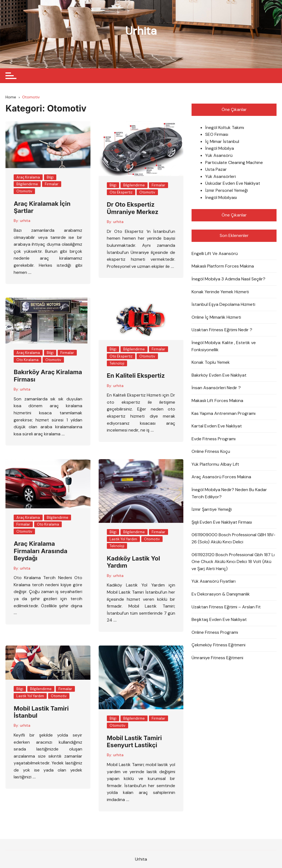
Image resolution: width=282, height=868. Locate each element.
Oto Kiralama (27, 360)
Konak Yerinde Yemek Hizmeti (220, 292)
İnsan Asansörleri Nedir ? (216, 388)
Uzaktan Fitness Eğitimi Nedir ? (222, 330)
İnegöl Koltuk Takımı (225, 127)
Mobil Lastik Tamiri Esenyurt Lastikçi (134, 741)
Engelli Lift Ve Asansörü (215, 253)
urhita (25, 221)
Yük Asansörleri (221, 176)
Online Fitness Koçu (211, 452)
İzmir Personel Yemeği (227, 190)
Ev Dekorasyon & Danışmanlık (221, 594)
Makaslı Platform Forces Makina (223, 266)
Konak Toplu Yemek (211, 362)
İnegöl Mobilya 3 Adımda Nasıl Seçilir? (228, 279)
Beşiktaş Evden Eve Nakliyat (219, 619)
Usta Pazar (216, 170)
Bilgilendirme (27, 184)
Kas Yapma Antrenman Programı (224, 413)
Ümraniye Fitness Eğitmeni (217, 658)
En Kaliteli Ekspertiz (136, 376)
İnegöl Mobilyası (221, 197)
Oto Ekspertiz (121, 192)
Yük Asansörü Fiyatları (214, 581)
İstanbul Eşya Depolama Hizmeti (223, 304)
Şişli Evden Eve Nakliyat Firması (222, 522)
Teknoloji (117, 363)
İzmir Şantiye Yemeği (212, 510)
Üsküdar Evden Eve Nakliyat (233, 184)
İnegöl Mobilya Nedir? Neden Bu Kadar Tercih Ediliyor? (229, 493)
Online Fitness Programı (215, 632)
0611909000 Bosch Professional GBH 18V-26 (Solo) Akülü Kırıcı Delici (233, 539)
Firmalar (52, 184)
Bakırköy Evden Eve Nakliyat (219, 375)
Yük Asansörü (219, 155)
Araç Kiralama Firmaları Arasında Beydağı (40, 551)
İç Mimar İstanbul (222, 141)
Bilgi (50, 177)
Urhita (141, 31)
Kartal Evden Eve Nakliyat (217, 426)
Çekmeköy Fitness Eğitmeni (218, 645)
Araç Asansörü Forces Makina (221, 477)
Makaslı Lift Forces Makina (217, 401)
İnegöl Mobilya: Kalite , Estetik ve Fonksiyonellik (224, 346)
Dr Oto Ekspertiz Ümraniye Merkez (133, 208)
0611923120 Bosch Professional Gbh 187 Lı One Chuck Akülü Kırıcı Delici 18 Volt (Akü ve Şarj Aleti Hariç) (233, 562)
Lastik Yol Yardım (123, 539)
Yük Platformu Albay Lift (215, 464)
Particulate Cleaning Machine (234, 162)
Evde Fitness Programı (214, 439)
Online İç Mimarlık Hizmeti (216, 317)
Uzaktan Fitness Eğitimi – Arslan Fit (226, 607)
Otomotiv (24, 191)
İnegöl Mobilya (220, 149)
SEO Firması (217, 135)
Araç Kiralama (28, 177)
